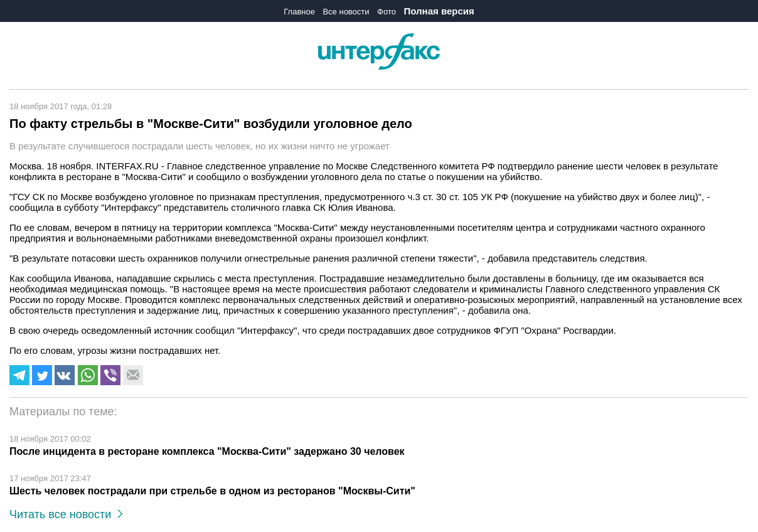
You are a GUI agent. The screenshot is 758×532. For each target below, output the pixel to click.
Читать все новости (66, 514)
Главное (299, 12)
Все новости (346, 12)
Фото (387, 12)
